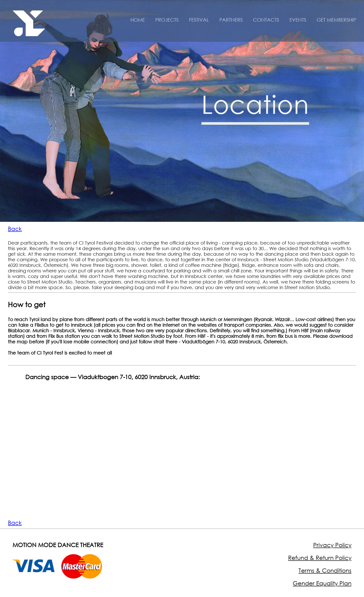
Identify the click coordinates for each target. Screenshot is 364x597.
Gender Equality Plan (322, 583)
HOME (138, 20)
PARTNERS (231, 20)
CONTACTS (266, 20)
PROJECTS (167, 20)
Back (15, 229)
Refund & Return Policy (320, 558)
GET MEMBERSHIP (336, 20)
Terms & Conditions (325, 570)
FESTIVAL (199, 20)
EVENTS (298, 20)
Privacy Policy (332, 545)
